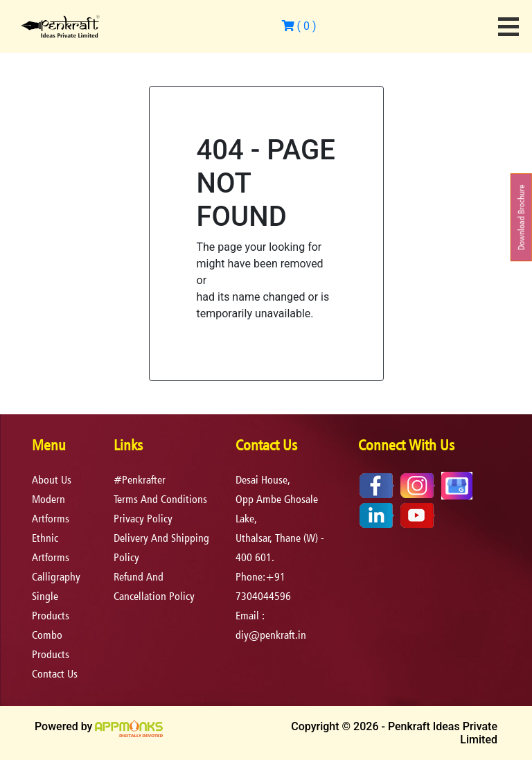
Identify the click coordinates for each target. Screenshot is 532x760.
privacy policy (143, 519)
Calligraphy (56, 577)
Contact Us (55, 674)
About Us (52, 480)
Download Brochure (521, 218)
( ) (299, 26)
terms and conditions (160, 499)
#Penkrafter (140, 480)
